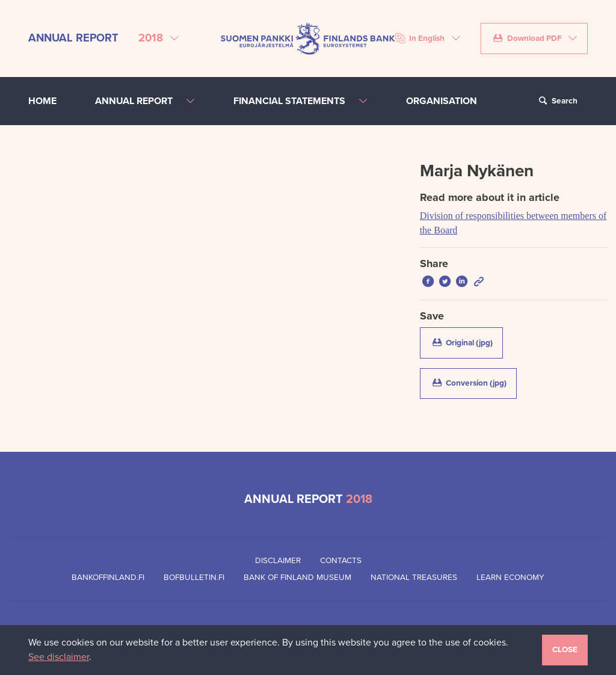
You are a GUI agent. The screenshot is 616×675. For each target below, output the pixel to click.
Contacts (341, 561)
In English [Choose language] (420, 39)
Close (565, 650)
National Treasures (414, 578)
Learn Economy (510, 578)
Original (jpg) (467, 342)
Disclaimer (278, 561)
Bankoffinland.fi (108, 578)
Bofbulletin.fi (194, 578)
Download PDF (527, 39)
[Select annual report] (159, 39)
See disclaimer (59, 657)
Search (556, 101)
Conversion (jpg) (474, 383)
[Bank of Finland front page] (308, 38)
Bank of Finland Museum (297, 578)
